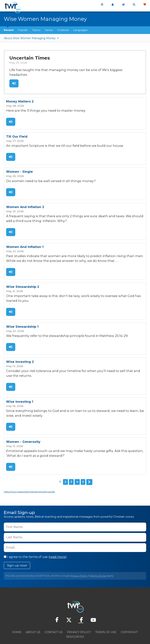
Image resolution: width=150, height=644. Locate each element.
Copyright (129, 619)
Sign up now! (17, 552)
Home (17, 619)
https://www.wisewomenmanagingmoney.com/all (29, 478)
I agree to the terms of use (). (35, 544)
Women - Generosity (23, 429)
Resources (75, 623)
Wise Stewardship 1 (22, 317)
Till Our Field (17, 130)
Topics (36, 30)
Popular (23, 30)
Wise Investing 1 (20, 390)
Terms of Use (98, 562)
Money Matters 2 (20, 96)
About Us (33, 619)
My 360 (113, 5)
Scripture (63, 30)
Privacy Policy (79, 562)
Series (49, 30)
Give (145, 5)
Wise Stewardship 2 (23, 277)
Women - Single (19, 165)
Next (89, 469)
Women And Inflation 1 (25, 238)
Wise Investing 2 (20, 351)
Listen (14, 78)
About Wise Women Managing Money (30, 38)
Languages (80, 30)
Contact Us (54, 619)
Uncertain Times (28, 58)
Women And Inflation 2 (25, 199)
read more (57, 544)
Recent (9, 30)
